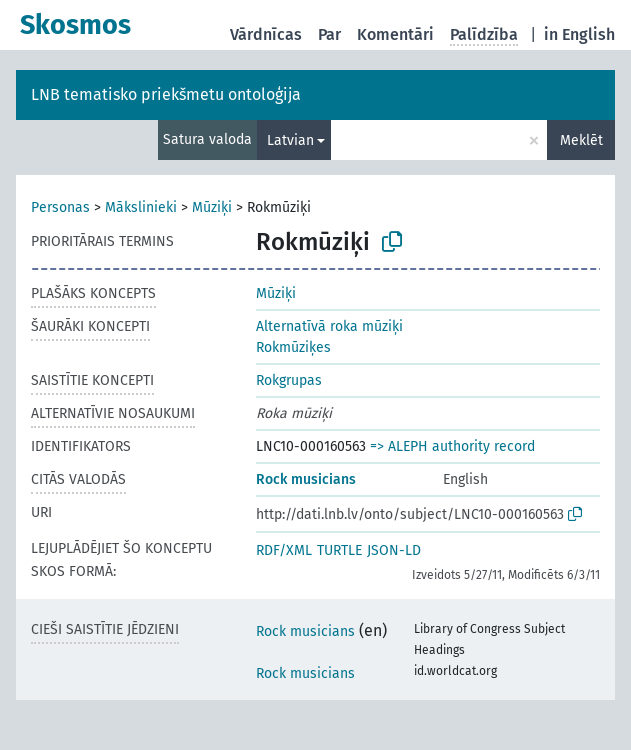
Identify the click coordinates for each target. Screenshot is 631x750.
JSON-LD (394, 550)
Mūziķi (212, 207)
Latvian (290, 140)
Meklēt (581, 140)
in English (579, 34)
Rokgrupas (289, 380)
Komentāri (395, 34)
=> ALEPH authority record (452, 446)
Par (329, 34)
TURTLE (339, 550)
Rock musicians (306, 479)
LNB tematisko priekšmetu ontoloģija (166, 94)
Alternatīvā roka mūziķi (329, 326)
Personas (60, 207)
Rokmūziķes (293, 347)
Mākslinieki (141, 207)
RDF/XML (284, 550)
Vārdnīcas (266, 34)
